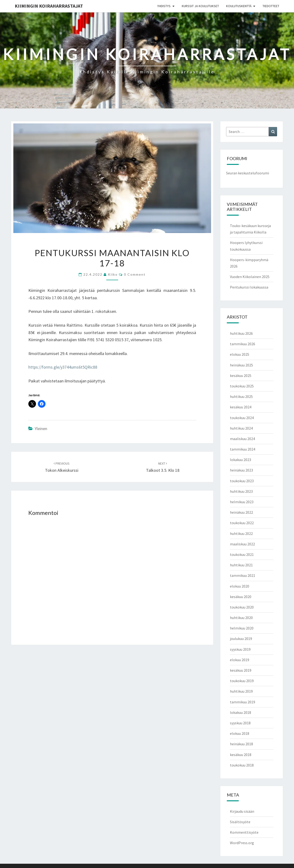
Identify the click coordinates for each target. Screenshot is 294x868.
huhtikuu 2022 (241, 533)
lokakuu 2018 (241, 712)
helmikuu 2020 (242, 628)
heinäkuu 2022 (241, 512)
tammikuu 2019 (243, 702)
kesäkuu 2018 (241, 755)
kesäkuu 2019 (241, 670)
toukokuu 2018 (242, 765)
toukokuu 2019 (242, 681)
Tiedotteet (271, 6)
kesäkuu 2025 (241, 376)
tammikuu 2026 (243, 344)
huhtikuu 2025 (241, 396)
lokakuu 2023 (241, 460)
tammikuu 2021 (243, 575)
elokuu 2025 (240, 354)
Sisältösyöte (240, 822)
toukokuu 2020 (242, 607)
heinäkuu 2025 (241, 365)
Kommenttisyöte (244, 832)
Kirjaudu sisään (242, 811)
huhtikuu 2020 (241, 618)
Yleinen (41, 429)
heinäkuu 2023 (241, 470)
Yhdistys (164, 6)
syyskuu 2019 (240, 649)
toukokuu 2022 (242, 523)
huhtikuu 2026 (241, 333)
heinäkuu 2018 (241, 744)
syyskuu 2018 (240, 723)
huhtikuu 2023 (241, 491)
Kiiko (113, 274)
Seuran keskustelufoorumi (248, 173)
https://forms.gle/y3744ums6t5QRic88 (63, 367)
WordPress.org (242, 843)
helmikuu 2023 (242, 502)
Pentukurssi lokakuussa (249, 287)
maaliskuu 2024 (242, 439)
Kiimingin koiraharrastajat (49, 6)
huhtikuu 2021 (241, 565)
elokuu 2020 (240, 586)
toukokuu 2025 (242, 386)
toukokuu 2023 (242, 481)
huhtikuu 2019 (241, 691)
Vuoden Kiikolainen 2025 (250, 277)
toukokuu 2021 (242, 554)
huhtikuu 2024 (241, 428)
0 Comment (135, 274)
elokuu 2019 (240, 660)
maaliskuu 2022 (242, 544)
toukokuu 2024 (242, 418)
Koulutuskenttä (239, 6)
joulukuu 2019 (241, 639)
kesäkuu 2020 (241, 597)
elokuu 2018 (240, 733)
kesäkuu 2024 (241, 407)
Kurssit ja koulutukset (200, 6)
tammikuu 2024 (243, 449)
